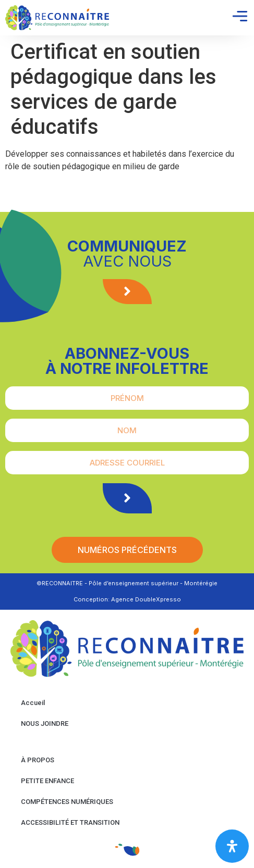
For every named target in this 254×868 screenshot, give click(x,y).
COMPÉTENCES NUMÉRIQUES (67, 802)
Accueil (33, 703)
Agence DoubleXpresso (146, 599)
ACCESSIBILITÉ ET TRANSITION (70, 822)
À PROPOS (38, 760)
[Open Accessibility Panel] (232, 846)
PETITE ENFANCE (47, 781)
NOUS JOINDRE (45, 724)
